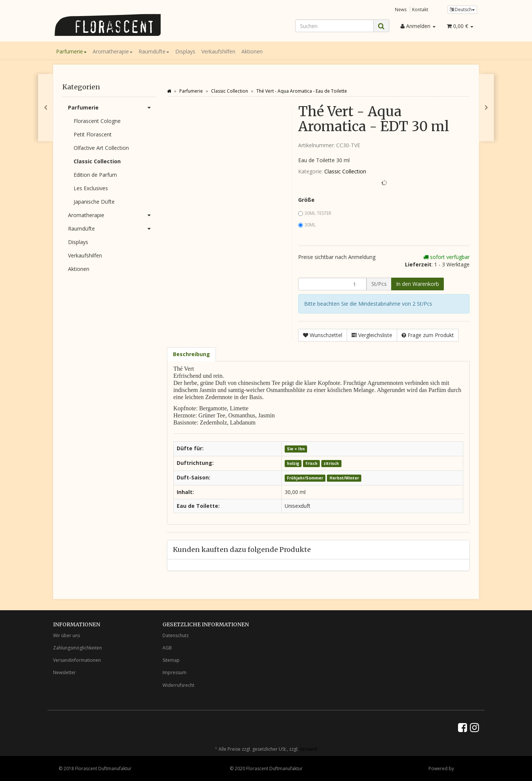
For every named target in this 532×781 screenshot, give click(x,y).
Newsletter (64, 672)
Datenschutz (176, 635)
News (401, 9)
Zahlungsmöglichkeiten (78, 648)
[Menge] (332, 284)
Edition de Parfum (95, 175)
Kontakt (420, 9)
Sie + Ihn (296, 449)
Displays (185, 51)
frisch (312, 463)
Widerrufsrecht (178, 685)
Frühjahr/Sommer (305, 478)
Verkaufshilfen (218, 51)
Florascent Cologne (97, 121)
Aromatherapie (113, 51)
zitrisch (331, 463)
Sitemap (171, 660)
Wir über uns (66, 635)
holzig (293, 463)
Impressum (174, 672)
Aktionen (252, 51)
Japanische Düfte (94, 202)
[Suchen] (334, 26)
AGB (167, 648)
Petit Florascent (93, 134)
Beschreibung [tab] (191, 354)
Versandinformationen (77, 660)
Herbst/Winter (344, 478)
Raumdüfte (154, 51)
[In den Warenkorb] (417, 284)
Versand (308, 749)
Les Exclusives (91, 188)
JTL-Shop (464, 768)
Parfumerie (71, 51)
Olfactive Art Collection (101, 148)
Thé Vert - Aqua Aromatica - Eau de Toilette (302, 91)
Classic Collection (345, 171)
